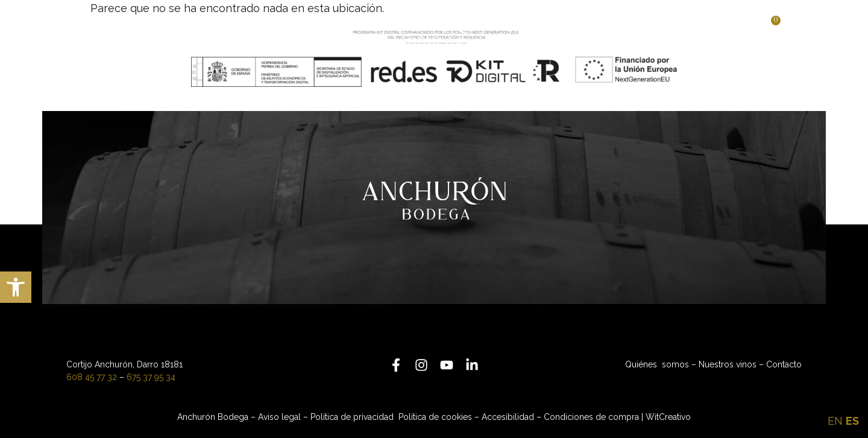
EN (835, 421)
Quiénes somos (657, 364)
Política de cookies (435, 417)
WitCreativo (668, 417)
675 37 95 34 (151, 377)
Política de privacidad (353, 417)
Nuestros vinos (728, 364)
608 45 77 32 (92, 377)
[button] (16, 287)
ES (852, 421)
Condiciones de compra (591, 417)
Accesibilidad (508, 417)
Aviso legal (279, 417)
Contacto (784, 364)
